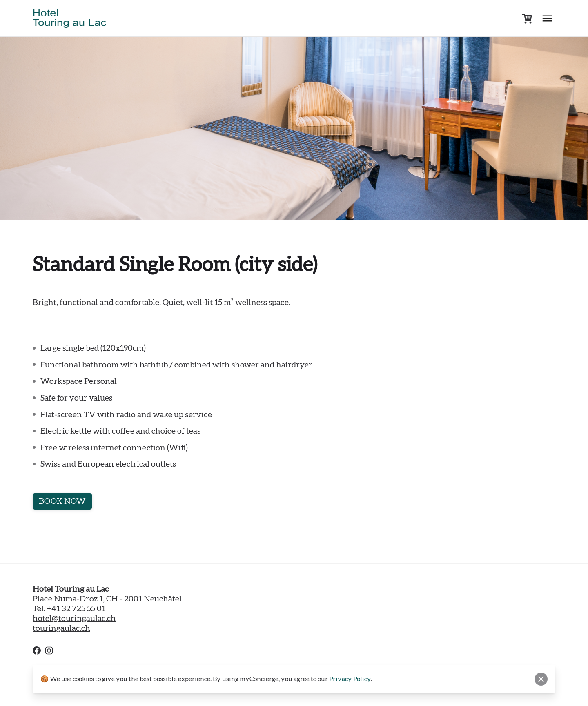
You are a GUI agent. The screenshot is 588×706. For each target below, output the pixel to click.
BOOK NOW (62, 501)
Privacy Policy (350, 679)
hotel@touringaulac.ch (74, 619)
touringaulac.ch (61, 628)
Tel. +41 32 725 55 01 (69, 609)
